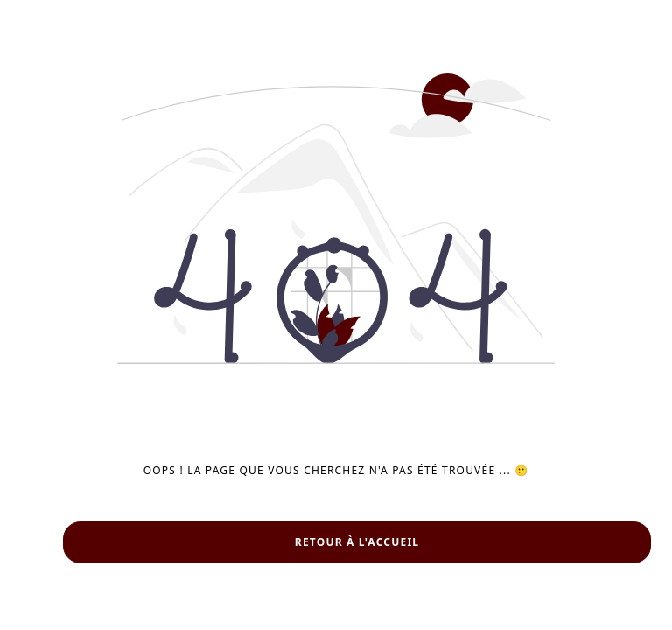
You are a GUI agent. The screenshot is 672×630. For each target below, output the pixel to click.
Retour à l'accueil (357, 542)
